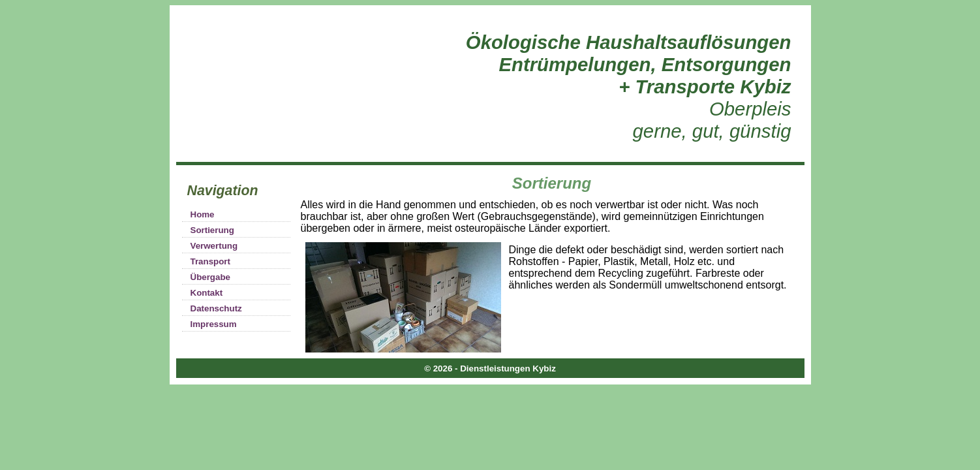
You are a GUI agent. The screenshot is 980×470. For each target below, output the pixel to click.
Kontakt (207, 293)
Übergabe (210, 277)
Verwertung (214, 246)
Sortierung (212, 230)
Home (203, 214)
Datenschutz (216, 308)
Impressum (214, 324)
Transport (210, 261)
